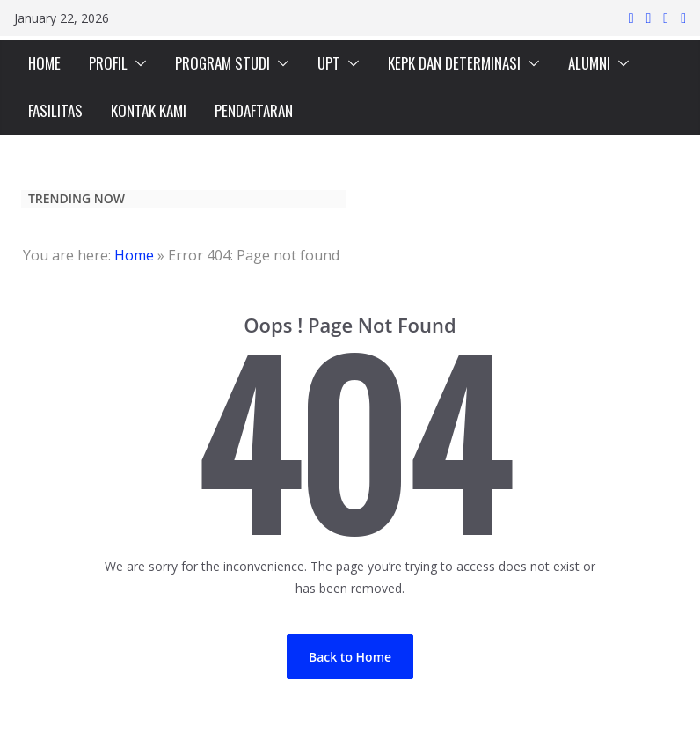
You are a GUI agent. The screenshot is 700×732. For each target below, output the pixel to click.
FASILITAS (55, 110)
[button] (137, 63)
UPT (329, 63)
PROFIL (108, 63)
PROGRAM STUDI (222, 63)
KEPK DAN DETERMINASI (454, 63)
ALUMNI (589, 63)
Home (134, 255)
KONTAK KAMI (149, 110)
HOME (44, 63)
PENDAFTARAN (254, 110)
